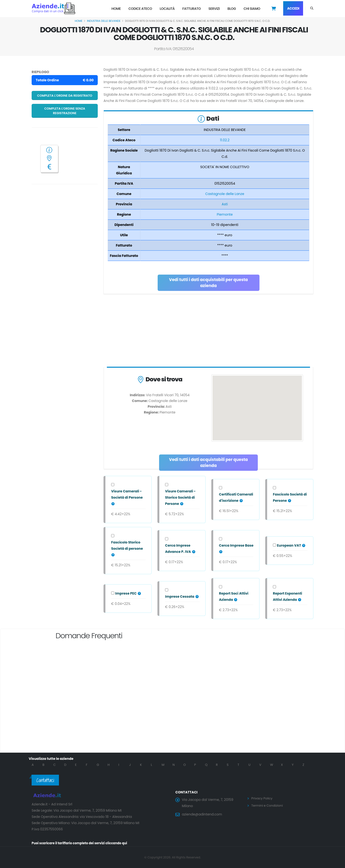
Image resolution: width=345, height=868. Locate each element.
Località (167, 9)
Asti (225, 204)
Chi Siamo (252, 9)
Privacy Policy (263, 798)
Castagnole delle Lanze (225, 194)
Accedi (293, 8)
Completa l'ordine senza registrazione (65, 111)
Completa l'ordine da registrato (65, 96)
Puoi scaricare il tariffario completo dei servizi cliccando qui (83, 843)
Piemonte (225, 214)
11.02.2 (225, 140)
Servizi (214, 9)
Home (116, 9)
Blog (232, 9)
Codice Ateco (140, 9)
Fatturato (192, 9)
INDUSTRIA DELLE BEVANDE (104, 21)
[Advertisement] (208, 331)
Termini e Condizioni (268, 805)
